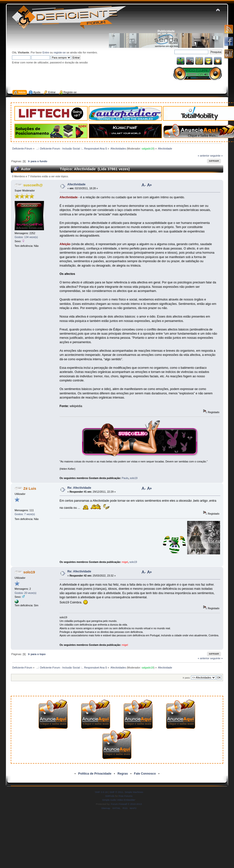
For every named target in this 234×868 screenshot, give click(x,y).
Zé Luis (30, 488)
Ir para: (186, 678)
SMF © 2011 (117, 792)
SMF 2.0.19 (101, 792)
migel (125, 562)
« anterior (204, 156)
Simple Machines (134, 792)
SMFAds (110, 796)
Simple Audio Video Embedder (119, 800)
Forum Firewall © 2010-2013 (126, 804)
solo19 (134, 478)
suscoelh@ (33, 185)
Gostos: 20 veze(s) (26, 593)
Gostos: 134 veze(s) (26, 237)
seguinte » (216, 156)
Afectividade (76, 184)
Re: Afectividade (79, 488)
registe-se (60, 52)
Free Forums (125, 796)
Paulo (125, 478)
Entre (46, 52)
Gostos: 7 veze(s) (25, 514)
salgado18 (148, 149)
